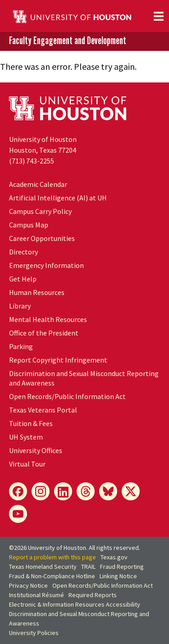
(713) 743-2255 (32, 161)
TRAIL (88, 567)
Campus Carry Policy (40, 211)
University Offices (36, 450)
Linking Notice (118, 576)
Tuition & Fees (31, 423)
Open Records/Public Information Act (67, 396)
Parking (21, 346)
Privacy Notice (28, 585)
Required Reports (93, 595)
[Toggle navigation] (159, 16)
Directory (23, 252)
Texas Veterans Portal (43, 410)
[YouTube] (18, 514)
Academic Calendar (38, 184)
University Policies (34, 633)
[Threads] (86, 491)
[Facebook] (18, 491)
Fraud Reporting (122, 567)
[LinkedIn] (63, 491)
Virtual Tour (27, 464)
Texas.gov (114, 557)
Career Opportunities (42, 238)
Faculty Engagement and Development (68, 41)
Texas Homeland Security (43, 567)
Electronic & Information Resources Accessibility (75, 604)
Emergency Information (46, 265)
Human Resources (37, 292)
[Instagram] (41, 491)
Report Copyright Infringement (58, 360)
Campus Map (29, 225)
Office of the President (44, 333)
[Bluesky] (108, 491)
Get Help (23, 279)
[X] (131, 491)
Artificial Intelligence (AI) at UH (58, 198)
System (26, 437)
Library (20, 306)
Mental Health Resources (48, 319)
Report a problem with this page (53, 557)
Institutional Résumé (37, 595)
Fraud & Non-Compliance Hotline (52, 576)
